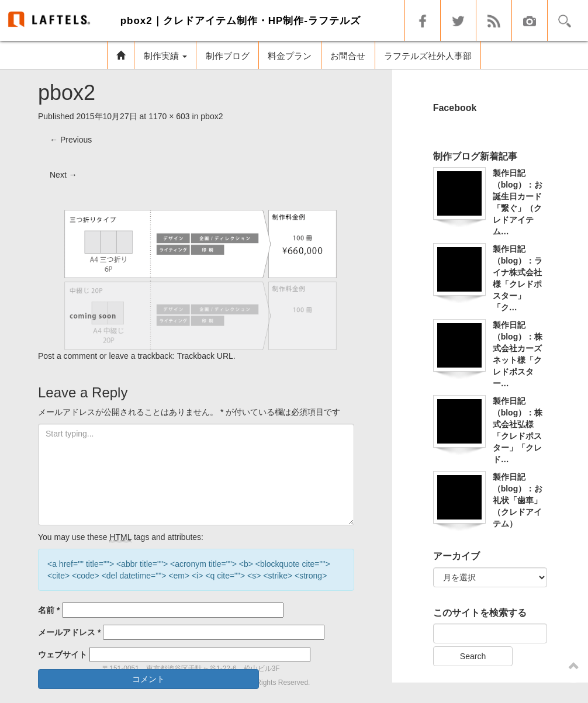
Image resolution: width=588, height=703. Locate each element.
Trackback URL (205, 356)
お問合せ (348, 56)
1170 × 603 (169, 116)
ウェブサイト (63, 654)
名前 (49, 610)
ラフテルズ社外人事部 (428, 56)
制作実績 (165, 56)
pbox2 (212, 116)
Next (63, 175)
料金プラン (290, 56)
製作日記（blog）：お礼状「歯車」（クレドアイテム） (518, 500)
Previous (71, 140)
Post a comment (68, 356)
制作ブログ (228, 56)
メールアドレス (69, 632)
